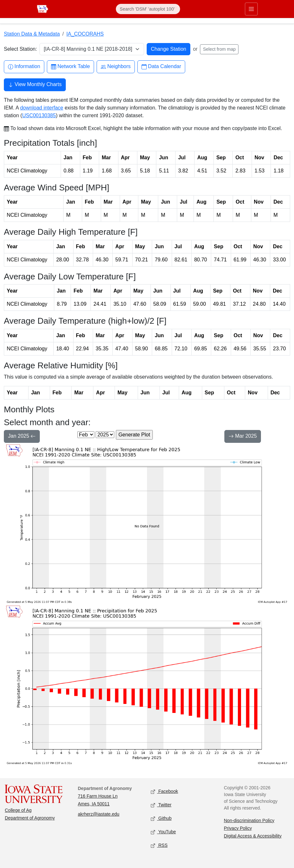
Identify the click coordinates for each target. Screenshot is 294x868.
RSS (159, 845)
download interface (42, 108)
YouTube (163, 832)
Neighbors (116, 67)
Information (24, 67)
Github (161, 818)
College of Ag (18, 810)
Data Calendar (161, 67)
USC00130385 (39, 115)
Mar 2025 (243, 437)
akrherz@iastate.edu (99, 814)
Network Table (70, 67)
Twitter (161, 805)
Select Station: (20, 49)
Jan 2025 (22, 437)
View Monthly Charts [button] (35, 85)
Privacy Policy (238, 828)
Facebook (164, 791)
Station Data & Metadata (32, 34)
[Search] (148, 9)
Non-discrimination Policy (249, 820)
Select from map (219, 49)
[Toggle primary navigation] (251, 9)
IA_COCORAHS (85, 34)
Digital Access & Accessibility (253, 836)
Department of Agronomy (30, 818)
